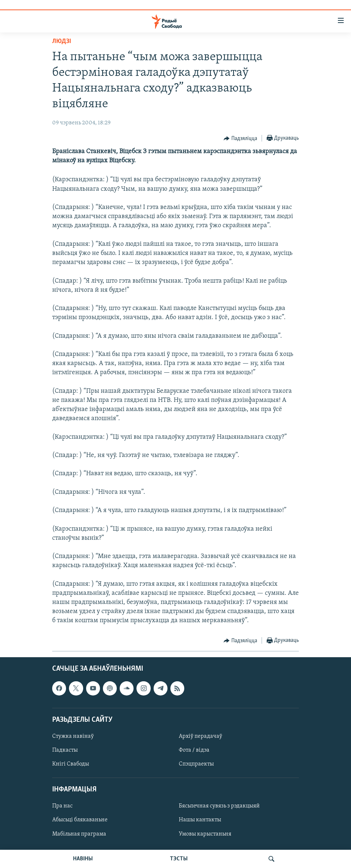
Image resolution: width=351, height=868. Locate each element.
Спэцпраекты (196, 764)
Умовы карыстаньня (205, 834)
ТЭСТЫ (179, 859)
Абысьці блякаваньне (80, 820)
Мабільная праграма (79, 834)
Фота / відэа (194, 750)
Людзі (62, 41)
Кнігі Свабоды (71, 764)
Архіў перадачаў (200, 736)
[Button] (240, 139)
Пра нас (62, 806)
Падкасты (65, 750)
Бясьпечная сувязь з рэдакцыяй (219, 806)
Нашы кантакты (200, 820)
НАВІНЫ (83, 859)
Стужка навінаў (73, 736)
